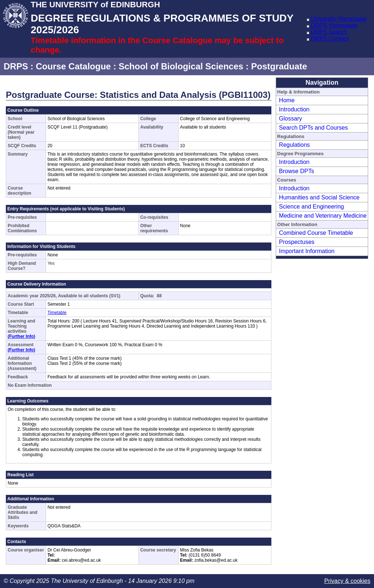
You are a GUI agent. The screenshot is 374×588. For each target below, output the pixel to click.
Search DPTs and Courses (314, 128)
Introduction (294, 109)
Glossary (291, 119)
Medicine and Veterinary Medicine (323, 216)
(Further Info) (21, 336)
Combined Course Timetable (316, 233)
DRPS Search (329, 32)
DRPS (16, 66)
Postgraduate (279, 66)
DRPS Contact (330, 39)
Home (287, 100)
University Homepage (339, 19)
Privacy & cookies (347, 581)
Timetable (57, 313)
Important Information (307, 251)
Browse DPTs (297, 171)
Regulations (295, 145)
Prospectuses (297, 242)
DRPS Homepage (334, 25)
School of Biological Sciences (181, 66)
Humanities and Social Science (319, 197)
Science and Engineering (312, 207)
